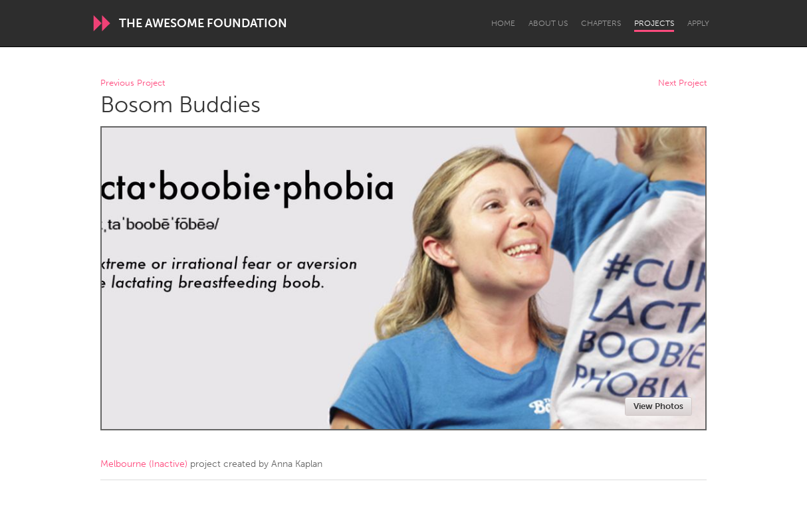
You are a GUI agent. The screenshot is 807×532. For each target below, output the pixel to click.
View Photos (658, 406)
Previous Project (133, 83)
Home (503, 23)
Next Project (682, 83)
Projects (654, 23)
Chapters (601, 23)
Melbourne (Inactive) (144, 464)
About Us (548, 23)
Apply (698, 23)
